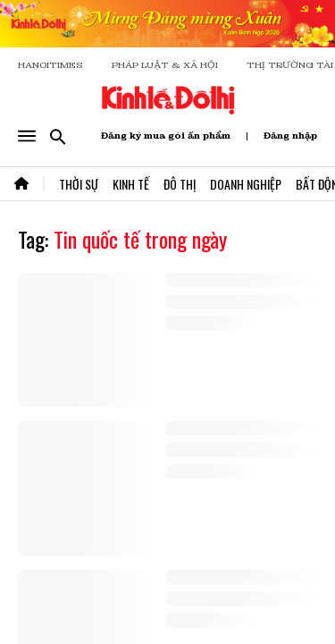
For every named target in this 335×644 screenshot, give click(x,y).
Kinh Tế (131, 184)
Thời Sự (79, 184)
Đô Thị (180, 184)
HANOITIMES (50, 65)
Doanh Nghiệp (246, 184)
